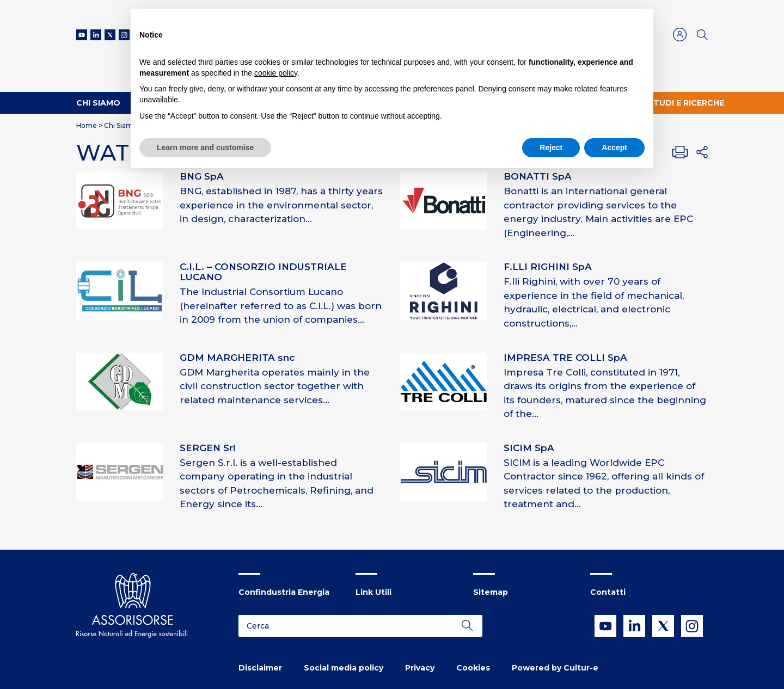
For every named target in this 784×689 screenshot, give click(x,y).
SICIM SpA (529, 448)
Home (87, 125)
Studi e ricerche (686, 103)
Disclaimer (260, 668)
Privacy (420, 668)
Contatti (608, 592)
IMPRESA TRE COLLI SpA (565, 358)
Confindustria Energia (284, 592)
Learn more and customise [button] (205, 147)
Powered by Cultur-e (555, 668)
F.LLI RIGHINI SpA (548, 267)
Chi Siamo (98, 103)
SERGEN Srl (208, 448)
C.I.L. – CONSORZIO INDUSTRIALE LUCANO (263, 272)
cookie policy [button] (276, 73)
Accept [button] (614, 147)
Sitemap (491, 592)
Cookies (473, 668)
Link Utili (373, 592)
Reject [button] (551, 147)
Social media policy (344, 668)
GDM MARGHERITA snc (237, 358)
